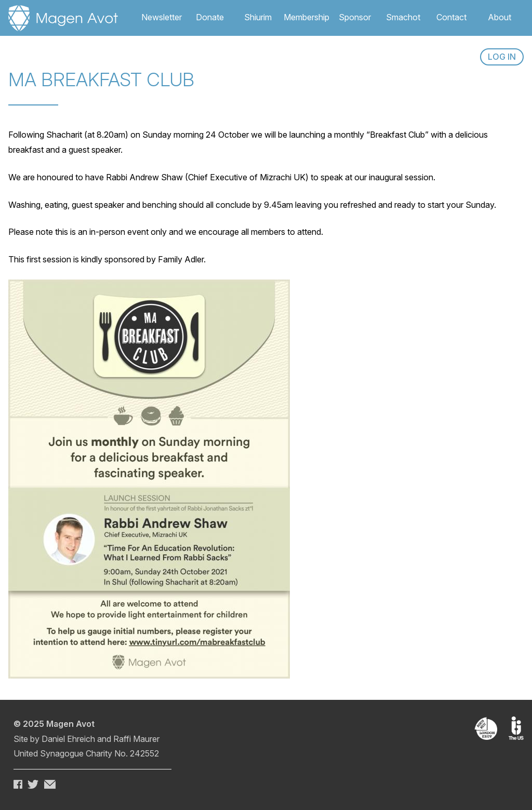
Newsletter (162, 17)
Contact (451, 17)
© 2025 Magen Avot (54, 724)
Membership (307, 17)
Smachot (403, 17)
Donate (210, 17)
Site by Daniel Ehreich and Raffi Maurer (87, 739)
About (500, 17)
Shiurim (258, 17)
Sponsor (355, 17)
